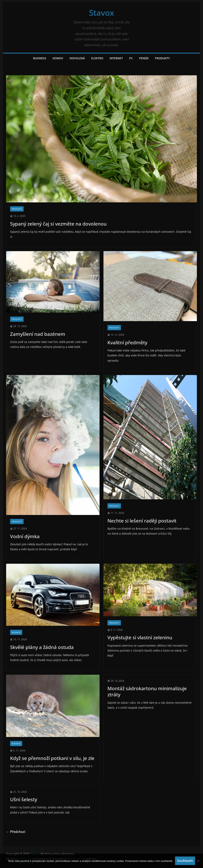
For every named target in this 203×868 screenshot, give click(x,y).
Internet (116, 58)
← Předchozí (16, 832)
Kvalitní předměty (127, 342)
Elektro (97, 58)
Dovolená (77, 58)
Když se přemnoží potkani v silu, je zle (52, 758)
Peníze (144, 58)
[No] (198, 861)
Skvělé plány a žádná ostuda (42, 647)
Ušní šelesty (24, 799)
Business (40, 58)
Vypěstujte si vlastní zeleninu (140, 637)
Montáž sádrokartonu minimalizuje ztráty (147, 691)
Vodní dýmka (25, 536)
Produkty (162, 58)
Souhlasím (185, 861)
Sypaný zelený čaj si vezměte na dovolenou (58, 224)
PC (131, 58)
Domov (58, 58)
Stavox (101, 13)
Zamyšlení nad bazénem (38, 334)
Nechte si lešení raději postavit (142, 521)
